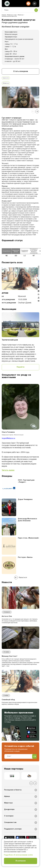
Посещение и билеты (13, 790)
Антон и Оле (7, 616)
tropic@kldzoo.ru (8, 438)
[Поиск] (20, 10)
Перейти (20, 367)
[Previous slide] (33, 111)
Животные (8, 803)
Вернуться (21, 578)
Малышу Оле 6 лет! (10, 656)
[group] (12, 776)
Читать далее (8, 470)
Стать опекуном (21, 71)
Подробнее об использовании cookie (18, 855)
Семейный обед (8, 700)
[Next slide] (37, 111)
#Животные (6, 83)
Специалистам (10, 823)
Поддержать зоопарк (13, 829)
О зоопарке (9, 816)
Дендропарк (9, 809)
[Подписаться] (34, 756)
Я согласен (21, 861)
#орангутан (6, 78)
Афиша (7, 796)
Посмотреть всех (12, 263)
